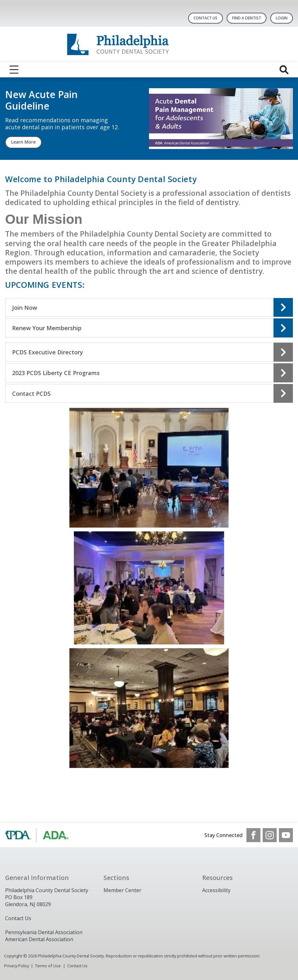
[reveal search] (284, 70)
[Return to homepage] (149, 44)
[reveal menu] (14, 70)
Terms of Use (48, 966)
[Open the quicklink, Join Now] (149, 308)
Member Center (122, 890)
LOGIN (282, 18)
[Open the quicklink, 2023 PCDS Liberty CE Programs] (149, 373)
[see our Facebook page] (253, 835)
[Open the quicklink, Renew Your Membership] (149, 328)
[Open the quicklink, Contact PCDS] (149, 394)
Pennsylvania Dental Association (44, 932)
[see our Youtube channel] (286, 835)
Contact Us (206, 18)
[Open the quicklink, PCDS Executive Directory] (149, 352)
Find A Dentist (247, 18)
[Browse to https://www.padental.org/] (37, 835)
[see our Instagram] (270, 835)
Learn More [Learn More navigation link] (23, 142)
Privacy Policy (17, 966)
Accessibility (216, 890)
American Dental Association (39, 939)
